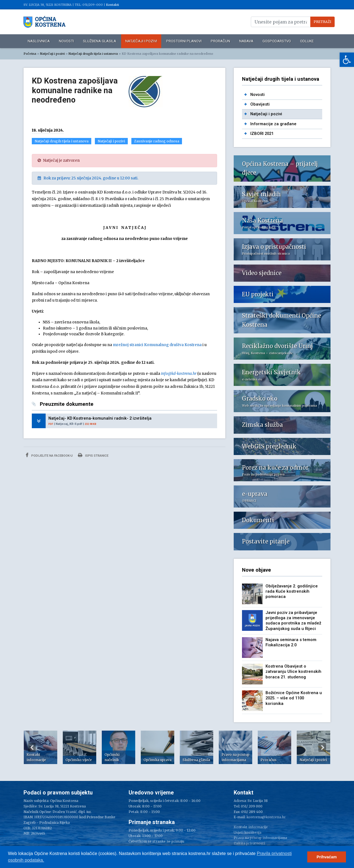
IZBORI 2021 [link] (262, 134)
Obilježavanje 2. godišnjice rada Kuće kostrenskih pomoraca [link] (292, 591)
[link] (347, 60)
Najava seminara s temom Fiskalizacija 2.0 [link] (291, 642)
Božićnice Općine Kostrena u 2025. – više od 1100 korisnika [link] (294, 698)
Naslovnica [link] (39, 41)
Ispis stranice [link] (93, 455)
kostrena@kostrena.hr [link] (266, 817)
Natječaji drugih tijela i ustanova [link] (93, 54)
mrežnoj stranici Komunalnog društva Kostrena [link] (157, 345)
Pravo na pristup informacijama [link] (260, 838)
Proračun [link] (220, 41)
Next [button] (322, 747)
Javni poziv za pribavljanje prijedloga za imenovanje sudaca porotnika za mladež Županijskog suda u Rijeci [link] (293, 621)
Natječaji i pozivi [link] (141, 41)
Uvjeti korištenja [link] (248, 832)
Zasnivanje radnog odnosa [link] (157, 141)
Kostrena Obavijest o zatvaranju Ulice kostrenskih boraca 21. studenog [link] (293, 672)
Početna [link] (30, 54)
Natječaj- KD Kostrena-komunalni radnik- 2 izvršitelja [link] (100, 418)
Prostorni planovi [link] (184, 41)
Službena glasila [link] (100, 41)
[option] (41, 747)
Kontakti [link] (112, 5)
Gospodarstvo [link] (277, 41)
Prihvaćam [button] (327, 857)
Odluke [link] (307, 41)
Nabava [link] (246, 41)
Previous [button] (32, 747)
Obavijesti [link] (260, 104)
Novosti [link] (66, 41)
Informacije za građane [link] (273, 124)
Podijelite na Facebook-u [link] (49, 455)
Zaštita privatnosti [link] (249, 843)
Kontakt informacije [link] (251, 827)
